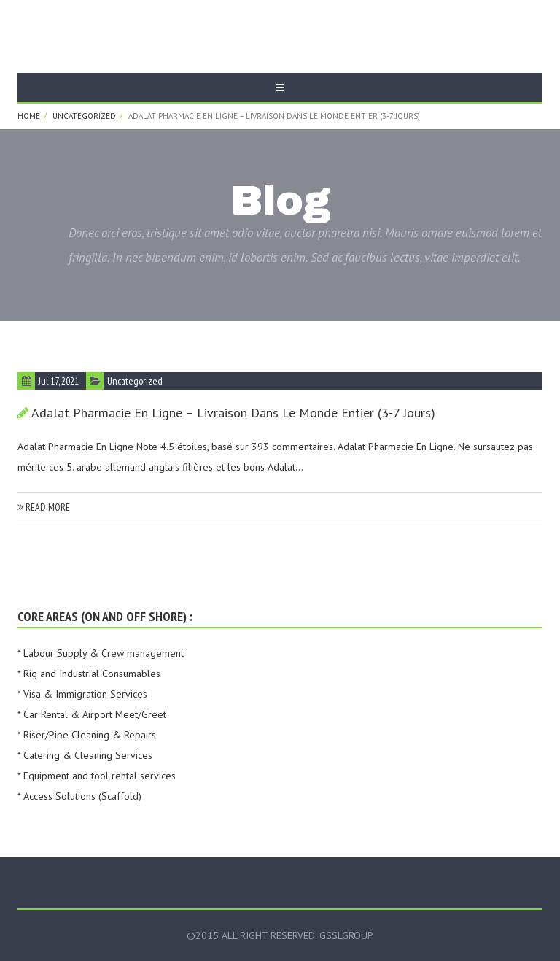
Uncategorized (84, 116)
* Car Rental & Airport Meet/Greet (92, 714)
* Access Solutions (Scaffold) (79, 796)
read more (44, 507)
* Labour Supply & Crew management (101, 653)
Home (29, 116)
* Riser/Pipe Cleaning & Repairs (87, 735)
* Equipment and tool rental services (97, 776)
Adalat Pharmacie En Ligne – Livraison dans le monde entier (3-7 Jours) (233, 413)
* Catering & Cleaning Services (85, 755)
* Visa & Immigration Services (82, 694)
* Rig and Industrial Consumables (89, 674)
